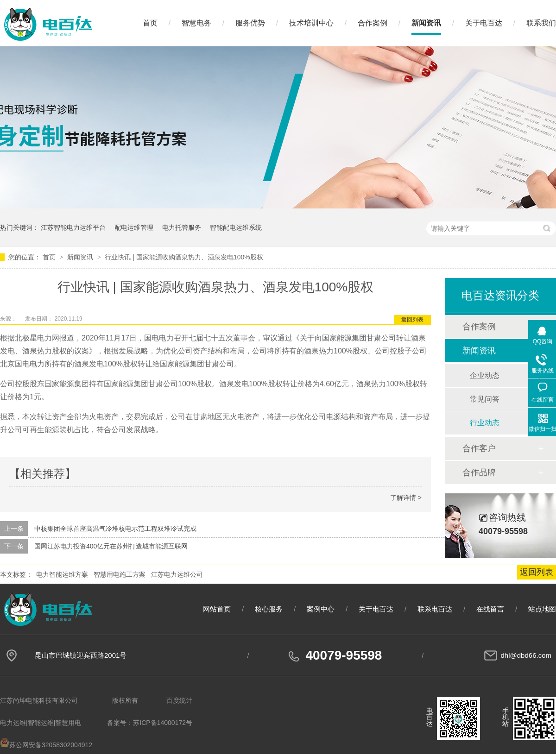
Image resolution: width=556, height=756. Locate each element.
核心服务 (269, 609)
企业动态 (485, 375)
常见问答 (485, 399)
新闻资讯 (426, 23)
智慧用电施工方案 (120, 574)
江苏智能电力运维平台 (73, 227)
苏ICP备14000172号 (163, 723)
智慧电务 (196, 23)
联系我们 (541, 23)
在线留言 (490, 609)
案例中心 (321, 609)
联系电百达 (435, 609)
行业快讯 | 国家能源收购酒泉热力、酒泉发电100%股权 (184, 257)
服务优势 (250, 23)
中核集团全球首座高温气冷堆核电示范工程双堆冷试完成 (115, 529)
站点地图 (542, 609)
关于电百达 (484, 23)
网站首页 (217, 609)
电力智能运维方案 (62, 574)
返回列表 (412, 320)
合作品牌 (479, 472)
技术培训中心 (311, 23)
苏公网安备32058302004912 (46, 745)
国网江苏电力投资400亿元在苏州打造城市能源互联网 (111, 546)
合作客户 (479, 448)
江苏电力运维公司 (177, 574)
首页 (150, 23)
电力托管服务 (182, 227)
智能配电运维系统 (236, 227)
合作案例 (373, 23)
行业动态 (485, 423)
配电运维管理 (134, 227)
